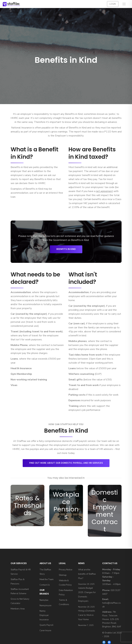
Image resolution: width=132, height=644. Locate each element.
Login (113, 4)
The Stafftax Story (45, 572)
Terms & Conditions (64, 602)
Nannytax (44, 600)
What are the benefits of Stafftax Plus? (87, 574)
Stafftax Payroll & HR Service (21, 572)
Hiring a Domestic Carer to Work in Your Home (87, 615)
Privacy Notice (66, 570)
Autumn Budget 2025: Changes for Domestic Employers (87, 595)
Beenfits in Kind (66, 249)
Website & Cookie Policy (65, 583)
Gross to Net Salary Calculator (20, 601)
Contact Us (45, 585)
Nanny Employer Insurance (44, 615)
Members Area (18, 609)
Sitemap (63, 575)
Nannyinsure (45, 606)
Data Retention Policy (66, 593)
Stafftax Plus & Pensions (18, 582)
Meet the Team (47, 579)
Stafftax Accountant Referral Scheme (20, 591)
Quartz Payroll (46, 625)
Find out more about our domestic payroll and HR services (66, 463)
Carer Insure (45, 631)
